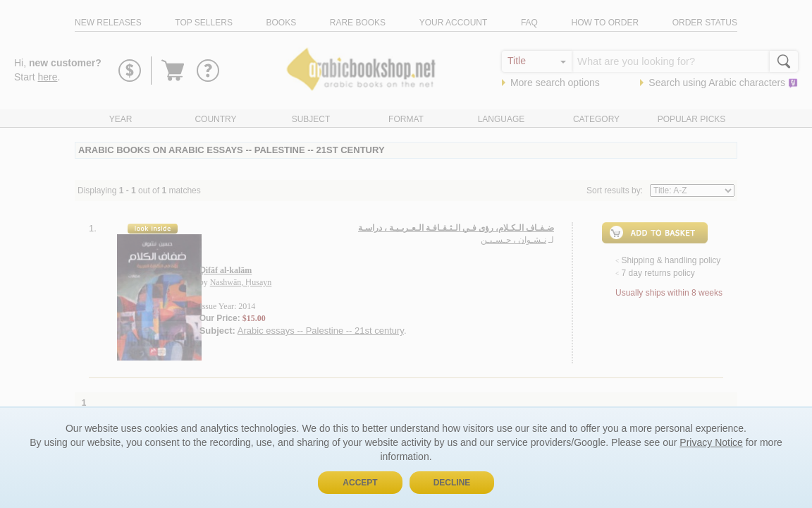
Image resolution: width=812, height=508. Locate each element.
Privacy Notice (711, 442)
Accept (360, 483)
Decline (452, 483)
